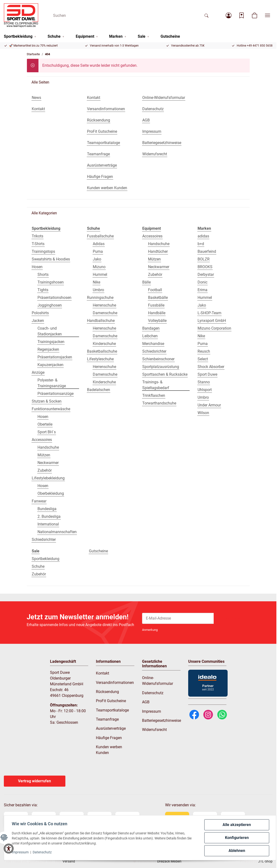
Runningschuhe (100, 298)
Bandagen (151, 328)
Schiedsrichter (44, 539)
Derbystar (206, 274)
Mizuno (99, 267)
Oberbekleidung (51, 493)
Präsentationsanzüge (56, 394)
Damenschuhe (105, 313)
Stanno (204, 382)
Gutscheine (98, 551)
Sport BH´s (47, 432)
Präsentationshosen (54, 298)
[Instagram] (208, 714)
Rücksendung (107, 692)
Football (155, 290)
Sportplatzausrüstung (161, 367)
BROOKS (205, 267)
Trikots (37, 236)
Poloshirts (40, 313)
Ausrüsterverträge (111, 728)
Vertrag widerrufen (34, 781)
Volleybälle (157, 321)
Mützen (44, 455)
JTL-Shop (265, 861)
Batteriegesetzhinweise (162, 720)
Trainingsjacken (51, 342)
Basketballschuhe (102, 351)
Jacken (38, 321)
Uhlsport (205, 390)
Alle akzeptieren (237, 825)
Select (203, 359)
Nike (96, 282)
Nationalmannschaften (57, 532)
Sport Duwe (207, 374)
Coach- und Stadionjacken (50, 331)
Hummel (100, 274)
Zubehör (45, 470)
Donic (202, 282)
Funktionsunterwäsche (51, 409)
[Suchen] (125, 15)
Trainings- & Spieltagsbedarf (156, 385)
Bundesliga (47, 509)
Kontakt (103, 673)
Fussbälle (156, 305)
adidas (203, 236)
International (48, 524)
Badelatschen (99, 390)
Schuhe (38, 566)
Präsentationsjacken (55, 357)
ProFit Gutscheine (111, 701)
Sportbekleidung (46, 559)
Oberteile (45, 424)
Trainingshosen (51, 282)
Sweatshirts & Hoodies (51, 259)
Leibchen (150, 336)
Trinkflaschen (154, 395)
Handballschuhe (101, 321)
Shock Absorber (211, 367)
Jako (97, 259)
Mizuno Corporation (214, 328)
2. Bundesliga (49, 516)
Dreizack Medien (169, 861)
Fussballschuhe (100, 236)
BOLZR (204, 259)
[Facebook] (194, 714)
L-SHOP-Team (209, 313)
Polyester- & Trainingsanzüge (52, 383)
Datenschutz (42, 852)
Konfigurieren (237, 838)
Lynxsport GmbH (212, 321)
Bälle (146, 282)
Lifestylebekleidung (48, 478)
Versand (69, 861)
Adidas (99, 244)
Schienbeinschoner (158, 359)
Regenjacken (48, 349)
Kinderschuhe (104, 344)
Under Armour (209, 405)
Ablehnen (237, 851)
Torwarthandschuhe (159, 403)
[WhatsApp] (222, 714)
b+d (201, 244)
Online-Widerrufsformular (158, 681)
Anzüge (38, 372)
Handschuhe (48, 447)
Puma (98, 251)
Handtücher (158, 251)
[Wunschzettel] (242, 15)
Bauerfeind (207, 251)
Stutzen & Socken (47, 401)
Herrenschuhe (104, 305)
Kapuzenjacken (50, 365)
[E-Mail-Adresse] (178, 618)
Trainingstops (43, 251)
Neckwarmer (48, 463)
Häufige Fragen (109, 738)
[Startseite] (21, 15)
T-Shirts (38, 244)
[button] (229, 15)
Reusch (204, 351)
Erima (202, 290)
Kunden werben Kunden (109, 750)
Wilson (203, 413)
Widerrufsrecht (154, 730)
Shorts (43, 274)
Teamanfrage (107, 719)
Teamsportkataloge (112, 710)
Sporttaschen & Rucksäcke (165, 374)
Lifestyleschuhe (100, 359)
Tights (43, 290)
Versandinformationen (115, 683)
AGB (146, 702)
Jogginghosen (50, 305)
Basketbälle (158, 298)
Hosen (37, 267)
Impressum (20, 852)
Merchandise (153, 344)
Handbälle (157, 313)
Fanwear (39, 501)
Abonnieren (232, 618)
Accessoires (42, 440)
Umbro (98, 290)
